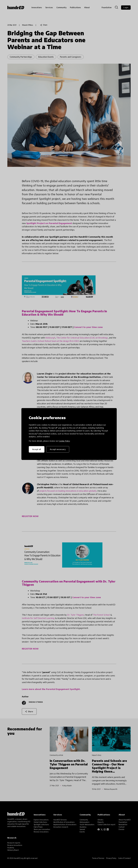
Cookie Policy (64, 441)
